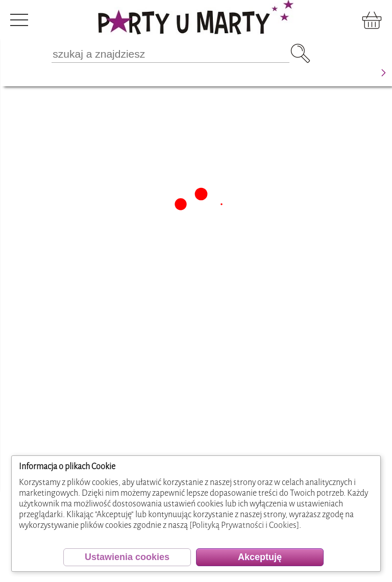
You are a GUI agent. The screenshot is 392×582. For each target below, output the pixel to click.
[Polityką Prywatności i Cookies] (244, 525)
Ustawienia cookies (127, 557)
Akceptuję (260, 557)
